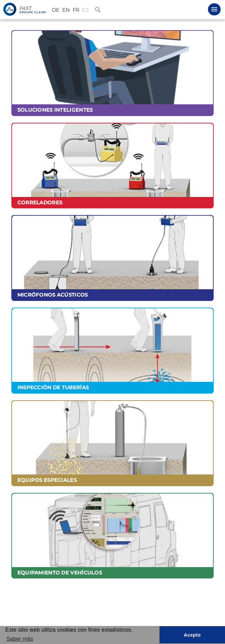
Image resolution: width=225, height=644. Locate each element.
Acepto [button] (192, 635)
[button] (214, 9)
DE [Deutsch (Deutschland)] (56, 10)
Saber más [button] (20, 639)
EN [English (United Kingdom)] (66, 10)
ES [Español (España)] (85, 10)
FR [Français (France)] (76, 10)
